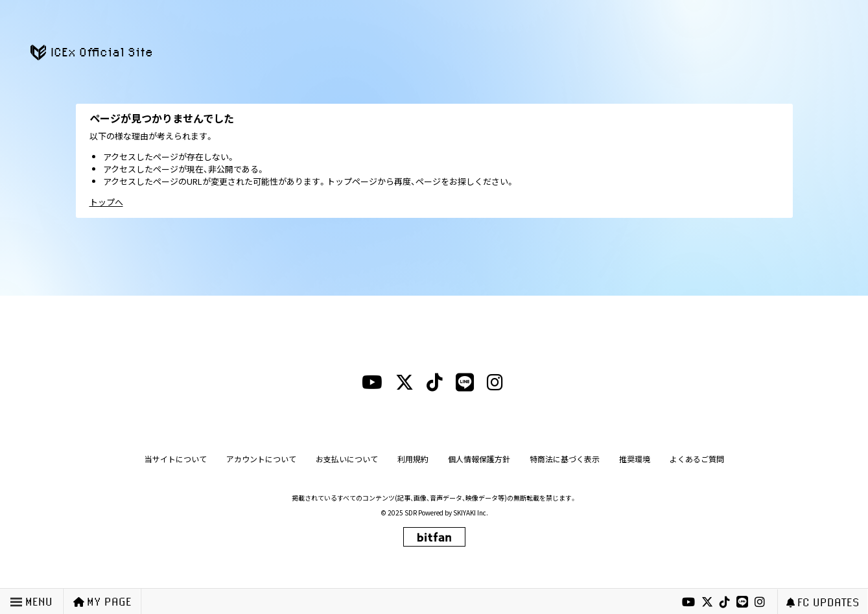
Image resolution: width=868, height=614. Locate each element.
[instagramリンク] (760, 602)
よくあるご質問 (697, 459)
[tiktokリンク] (725, 602)
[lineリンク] (742, 602)
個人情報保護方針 (479, 459)
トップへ (106, 202)
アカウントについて (261, 459)
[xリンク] (707, 602)
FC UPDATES (823, 602)
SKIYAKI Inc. (471, 513)
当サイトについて (176, 459)
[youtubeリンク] (688, 602)
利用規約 (413, 459)
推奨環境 (635, 459)
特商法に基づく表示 (565, 459)
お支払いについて (347, 459)
